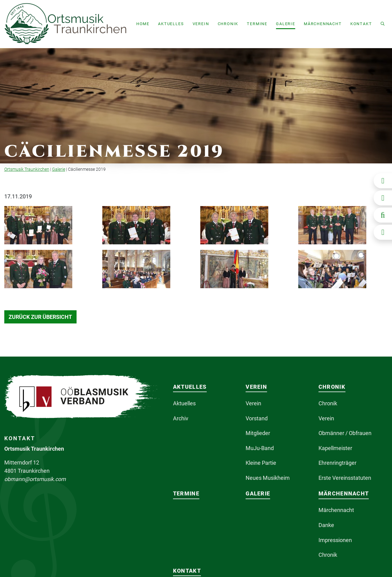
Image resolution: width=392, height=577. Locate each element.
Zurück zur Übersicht (40, 317)
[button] (171, 24)
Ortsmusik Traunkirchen (27, 169)
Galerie (59, 169)
